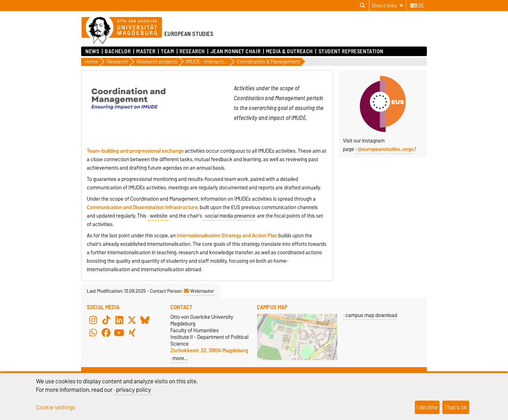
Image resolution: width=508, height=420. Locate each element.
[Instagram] (93, 320)
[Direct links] (388, 5)
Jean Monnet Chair (236, 51)
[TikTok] (106, 320)
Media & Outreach (289, 51)
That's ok (456, 407)
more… (180, 358)
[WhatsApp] (93, 333)
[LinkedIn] (119, 320)
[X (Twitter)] (132, 320)
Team (167, 51)
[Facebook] (106, 333)
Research (192, 51)
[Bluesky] (145, 320)
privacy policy (134, 390)
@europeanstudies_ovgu (386, 149)
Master (146, 51)
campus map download (371, 315)
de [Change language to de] (417, 6)
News (92, 51)
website (159, 216)
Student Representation (351, 51)
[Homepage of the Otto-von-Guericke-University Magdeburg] (122, 31)
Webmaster (199, 291)
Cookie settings (56, 407)
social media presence (230, 216)
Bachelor (118, 51)
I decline (427, 407)
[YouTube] (119, 333)
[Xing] (132, 333)
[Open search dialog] (362, 6)
